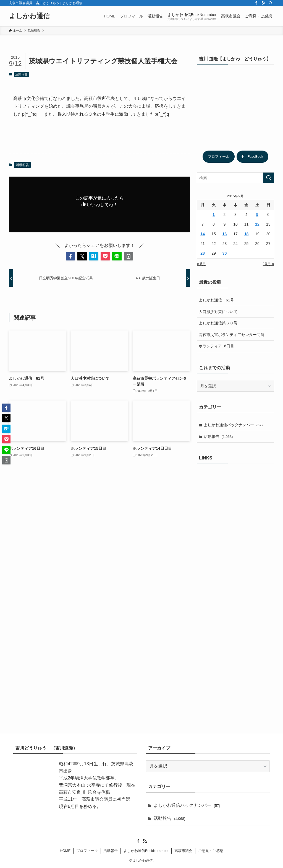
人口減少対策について (218, 312)
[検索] (271, 3)
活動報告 (21, 74)
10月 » (268, 264)
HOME (65, 851)
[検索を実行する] (269, 178)
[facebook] (256, 3)
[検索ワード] (235, 178)
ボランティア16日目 (216, 346)
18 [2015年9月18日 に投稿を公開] (247, 234)
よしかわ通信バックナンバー (233, 425)
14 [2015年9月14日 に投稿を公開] (203, 234)
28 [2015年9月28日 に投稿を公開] (203, 253)
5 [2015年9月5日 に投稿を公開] (257, 215)
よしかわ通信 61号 (216, 300)
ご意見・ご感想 (211, 851)
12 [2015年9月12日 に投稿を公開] (257, 224)
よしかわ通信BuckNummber (146, 851)
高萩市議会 (183, 851)
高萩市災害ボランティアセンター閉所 (232, 335)
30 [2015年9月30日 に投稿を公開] (225, 253)
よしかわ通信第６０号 (218, 323)
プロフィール (219, 157)
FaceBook (252, 157)
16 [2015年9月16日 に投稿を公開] (225, 234)
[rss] (263, 3)
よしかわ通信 (29, 16)
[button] (70, 256)
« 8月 (201, 264)
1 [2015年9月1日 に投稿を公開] (214, 215)
